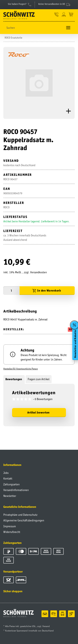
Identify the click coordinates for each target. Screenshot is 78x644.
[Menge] (11, 291)
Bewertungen (14, 379)
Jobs (6, 473)
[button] (56, 14)
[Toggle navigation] (68, 28)
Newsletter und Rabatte (75, 344)
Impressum (10, 526)
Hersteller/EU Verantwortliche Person (21, 369)
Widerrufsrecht (12, 532)
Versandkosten (38, 272)
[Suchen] (33, 28)
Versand (46, 626)
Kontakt (8, 478)
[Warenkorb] (71, 14)
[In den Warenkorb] (47, 291)
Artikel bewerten (38, 412)
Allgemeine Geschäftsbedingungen (24, 520)
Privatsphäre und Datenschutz (20, 515)
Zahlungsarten (11, 484)
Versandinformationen (16, 490)
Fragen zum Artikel (39, 379)
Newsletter (10, 496)
